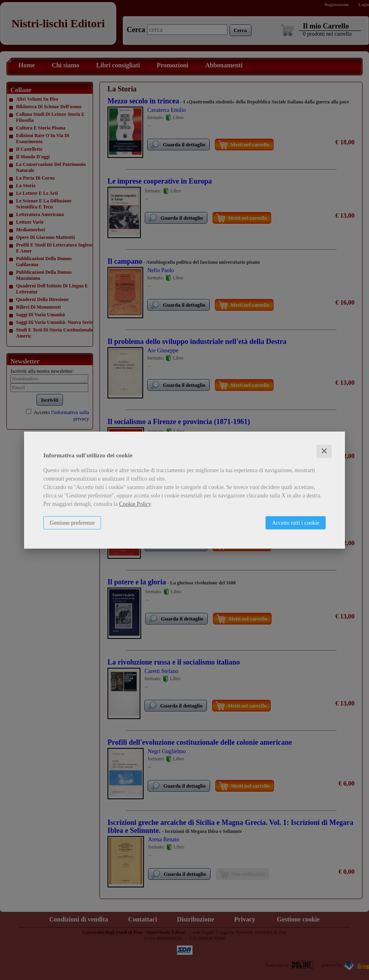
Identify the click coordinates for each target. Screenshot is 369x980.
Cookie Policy (135, 504)
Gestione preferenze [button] (72, 523)
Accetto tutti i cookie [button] (296, 523)
